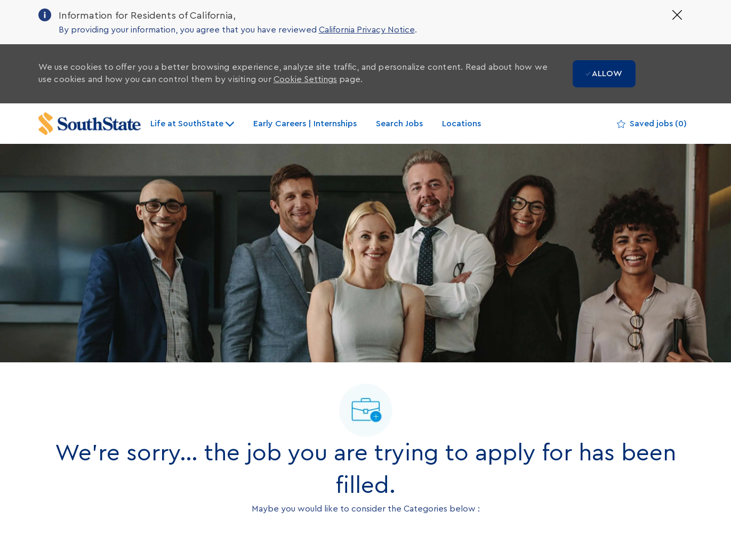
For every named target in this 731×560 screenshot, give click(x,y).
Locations (461, 124)
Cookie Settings (305, 79)
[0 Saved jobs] (652, 124)
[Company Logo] (90, 124)
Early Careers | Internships (305, 124)
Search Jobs (399, 124)
